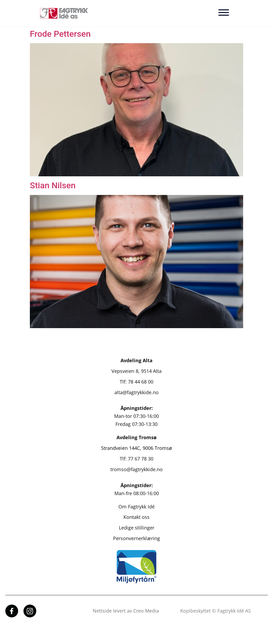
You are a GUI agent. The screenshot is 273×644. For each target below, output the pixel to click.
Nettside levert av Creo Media (126, 611)
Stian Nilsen (53, 185)
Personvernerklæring (136, 538)
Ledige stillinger (137, 528)
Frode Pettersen (60, 34)
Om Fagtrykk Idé (136, 507)
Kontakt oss (136, 517)
